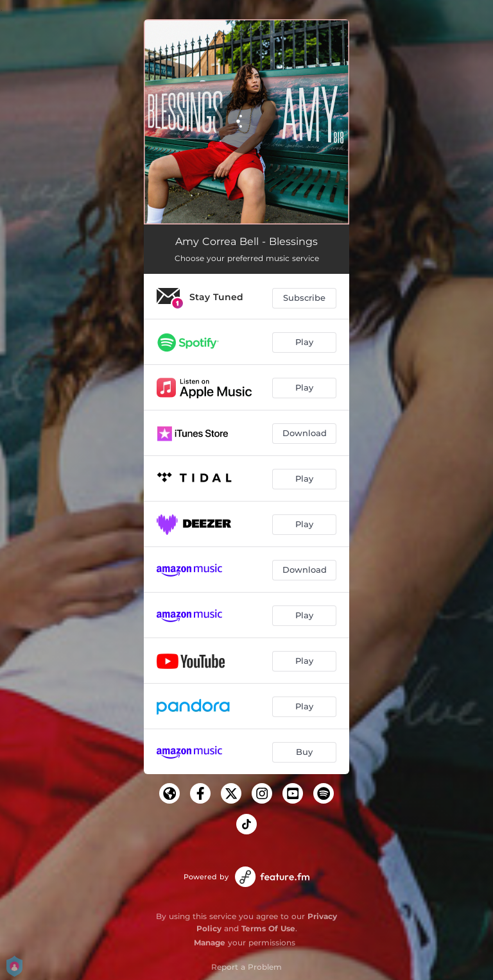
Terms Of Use (268, 928)
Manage (210, 942)
